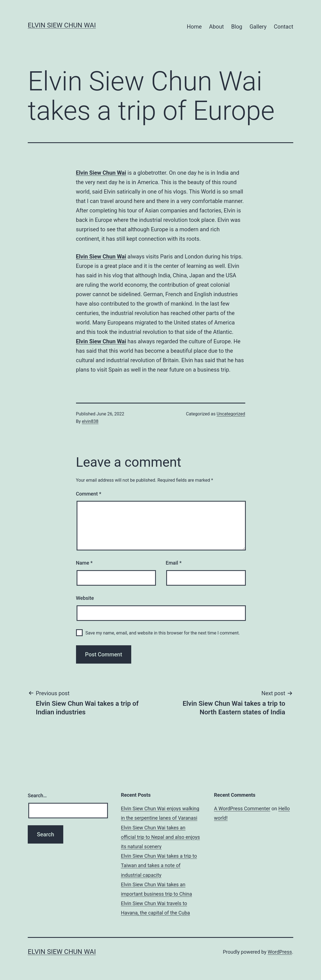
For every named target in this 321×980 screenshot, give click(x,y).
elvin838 (90, 421)
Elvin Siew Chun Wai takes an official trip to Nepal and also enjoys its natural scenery (160, 837)
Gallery (258, 27)
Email (174, 563)
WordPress (280, 952)
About (216, 27)
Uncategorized (231, 414)
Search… (37, 795)
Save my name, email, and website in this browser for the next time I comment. (163, 633)
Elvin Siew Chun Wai (62, 25)
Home (194, 27)
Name (84, 563)
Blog (237, 27)
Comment (89, 494)
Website (85, 598)
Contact (284, 27)
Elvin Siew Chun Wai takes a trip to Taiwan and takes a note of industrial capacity (159, 865)
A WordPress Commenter (242, 808)
